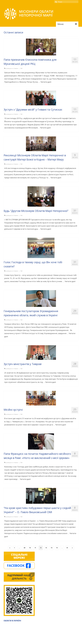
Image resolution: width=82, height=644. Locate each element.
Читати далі (46, 82)
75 (57, 548)
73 (46, 548)
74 (51, 548)
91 (67, 548)
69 (24, 548)
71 (35, 548)
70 (30, 548)
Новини (16, 68)
